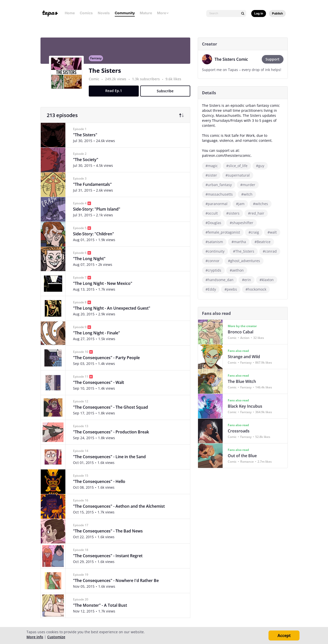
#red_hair (258, 213)
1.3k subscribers (148, 82)
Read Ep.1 (116, 93)
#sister (213, 175)
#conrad (271, 251)
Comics (86, 13)
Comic (96, 82)
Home (70, 13)
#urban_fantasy (220, 185)
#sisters (235, 213)
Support (274, 59)
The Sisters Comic (233, 59)
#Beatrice (264, 242)
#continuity (217, 251)
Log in (259, 13)
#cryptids (215, 270)
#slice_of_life (239, 166)
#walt (274, 232)
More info (35, 637)
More (163, 13)
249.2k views (118, 82)
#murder (249, 185)
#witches (262, 204)
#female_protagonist (224, 232)
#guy (262, 166)
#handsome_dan (221, 280)
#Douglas (215, 223)
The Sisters (107, 73)
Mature (146, 13)
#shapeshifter (243, 223)
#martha (240, 242)
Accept (284, 635)
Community (125, 13)
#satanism (216, 242)
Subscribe (167, 94)
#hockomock (258, 289)
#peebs (232, 289)
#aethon (238, 270)
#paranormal (218, 204)
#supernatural (239, 175)
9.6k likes (175, 82)
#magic (213, 166)
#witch (249, 194)
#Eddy (212, 289)
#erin (248, 280)
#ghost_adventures (246, 261)
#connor (214, 261)
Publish (277, 13)
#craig (255, 232)
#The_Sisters (245, 251)
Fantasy (98, 61)
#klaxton (268, 280)
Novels (104, 13)
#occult (213, 213)
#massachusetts (221, 194)
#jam (242, 204)
